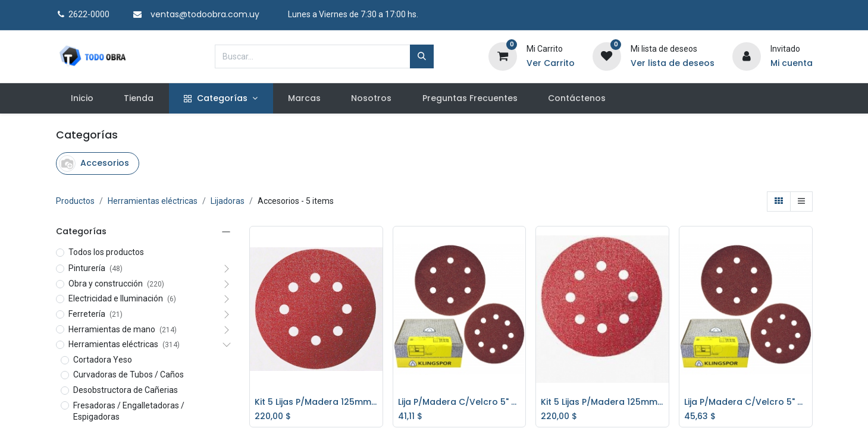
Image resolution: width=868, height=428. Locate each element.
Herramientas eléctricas (153, 201)
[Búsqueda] (422, 56)
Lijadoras (228, 201)
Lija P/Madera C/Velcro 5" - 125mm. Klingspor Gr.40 (460, 402)
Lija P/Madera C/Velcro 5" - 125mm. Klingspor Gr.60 (746, 402)
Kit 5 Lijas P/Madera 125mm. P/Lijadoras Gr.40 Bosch (602, 402)
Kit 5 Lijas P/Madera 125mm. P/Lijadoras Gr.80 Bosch (316, 402)
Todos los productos (106, 252)
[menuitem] (82, 99)
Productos (75, 201)
